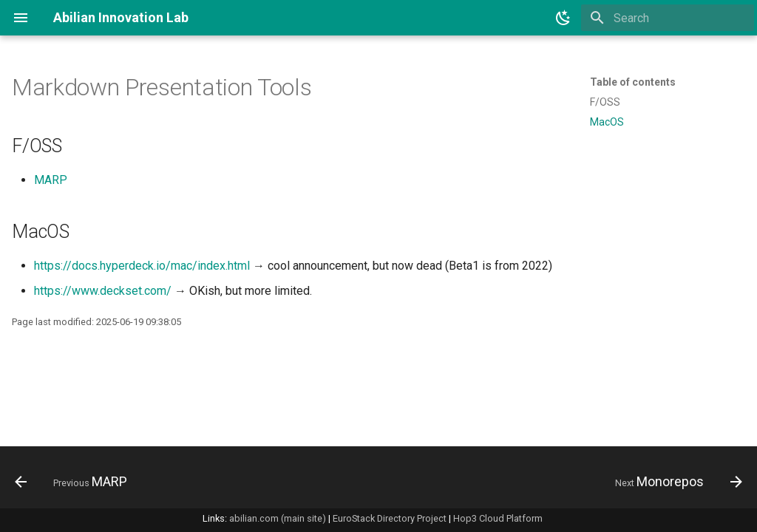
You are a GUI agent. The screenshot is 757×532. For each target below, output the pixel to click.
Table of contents (633, 82)
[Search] (668, 18)
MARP (51, 180)
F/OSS (605, 102)
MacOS (607, 122)
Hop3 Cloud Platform (498, 518)
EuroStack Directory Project (390, 518)
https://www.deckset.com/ (103, 291)
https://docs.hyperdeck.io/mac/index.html (142, 266)
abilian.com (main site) (278, 518)
